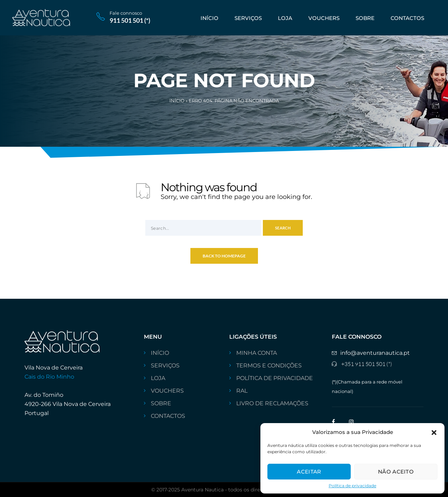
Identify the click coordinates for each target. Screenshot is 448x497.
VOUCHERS (324, 18)
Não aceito (396, 472)
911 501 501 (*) (130, 20)
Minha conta (257, 353)
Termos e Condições (269, 366)
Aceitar (309, 472)
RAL (242, 391)
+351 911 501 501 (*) (367, 364)
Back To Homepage (224, 256)
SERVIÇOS (248, 18)
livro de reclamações (272, 403)
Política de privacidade (352, 486)
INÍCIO (209, 18)
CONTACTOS (407, 18)
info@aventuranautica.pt (375, 353)
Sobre (365, 18)
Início (177, 101)
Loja (285, 18)
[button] (434, 432)
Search (283, 228)
